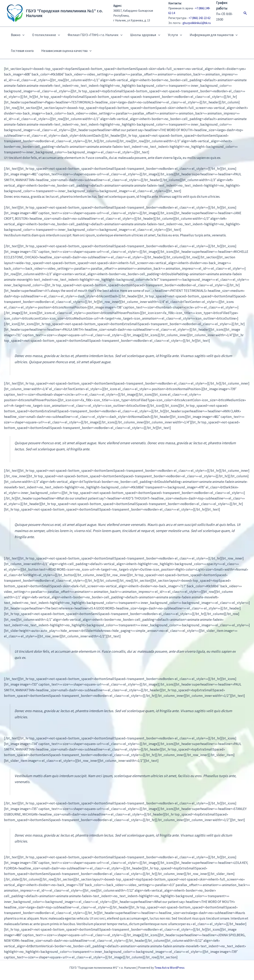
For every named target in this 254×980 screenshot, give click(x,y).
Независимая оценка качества (65, 51)
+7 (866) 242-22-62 (199, 18)
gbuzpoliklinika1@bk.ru (197, 23)
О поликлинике (44, 35)
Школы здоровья (142, 35)
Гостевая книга (22, 51)
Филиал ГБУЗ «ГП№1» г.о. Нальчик (92, 35)
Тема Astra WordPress (169, 968)
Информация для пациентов (208, 35)
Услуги (171, 35)
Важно (17, 35)
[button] (245, 13)
